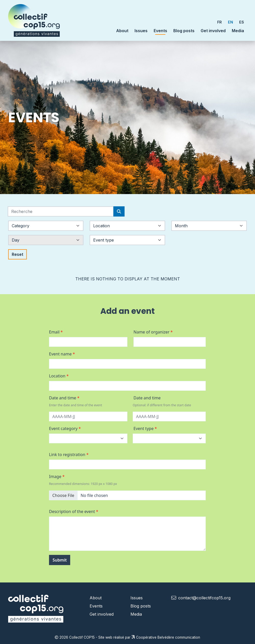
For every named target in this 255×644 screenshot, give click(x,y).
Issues (141, 31)
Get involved (213, 31)
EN (230, 22)
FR (220, 22)
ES (242, 22)
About (96, 598)
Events (160, 30)
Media (238, 31)
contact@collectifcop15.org (204, 598)
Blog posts (184, 31)
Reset (17, 254)
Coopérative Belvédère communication (166, 637)
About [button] (122, 31)
